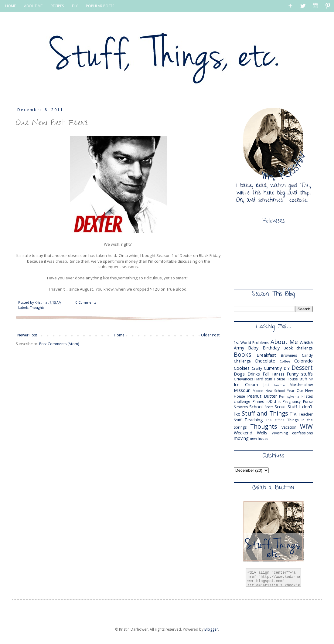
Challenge (242, 361)
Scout (280, 407)
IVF (311, 379)
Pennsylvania (289, 396)
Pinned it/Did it (267, 401)
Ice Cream (246, 384)
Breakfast (266, 355)
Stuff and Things (265, 413)
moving (241, 438)
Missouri (242, 390)
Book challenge (298, 348)
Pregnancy (292, 401)
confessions (302, 433)
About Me (284, 342)
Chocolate (265, 361)
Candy (307, 355)
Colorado (303, 361)
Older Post (210, 335)
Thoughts (37, 307)
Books (242, 354)
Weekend (243, 433)
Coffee (285, 361)
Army (239, 348)
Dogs (239, 374)
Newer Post (27, 335)
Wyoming (280, 433)
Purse (308, 401)
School (256, 407)
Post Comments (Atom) (59, 344)
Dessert (302, 368)
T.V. (293, 414)
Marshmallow (301, 385)
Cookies (242, 368)
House (279, 379)
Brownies (289, 355)
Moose (258, 391)
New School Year (280, 391)
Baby (253, 348)
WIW (306, 426)
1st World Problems (251, 343)
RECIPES (57, 6)
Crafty (257, 368)
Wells (262, 433)
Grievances (243, 379)
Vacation (289, 427)
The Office (275, 420)
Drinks (254, 374)
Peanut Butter (262, 396)
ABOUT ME (33, 6)
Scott (269, 407)
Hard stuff (263, 379)
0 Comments (86, 302)
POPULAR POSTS (100, 6)
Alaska (306, 342)
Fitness (278, 374)
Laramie (279, 385)
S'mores (241, 407)
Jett (266, 385)
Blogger (211, 629)
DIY (75, 6)
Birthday (271, 348)
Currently (273, 368)
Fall (266, 374)
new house (259, 438)
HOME (10, 6)
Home (119, 335)
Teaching (254, 420)
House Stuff (297, 379)
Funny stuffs (300, 374)
